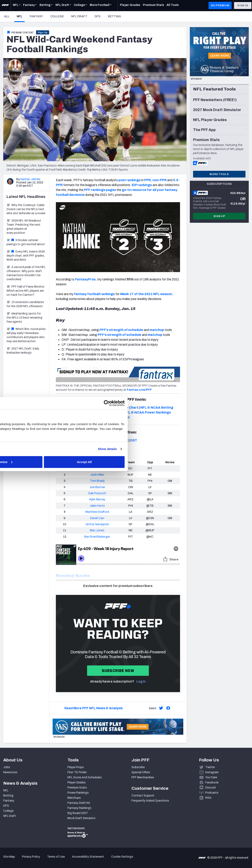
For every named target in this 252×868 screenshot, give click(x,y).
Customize (126, 464)
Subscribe (138, 767)
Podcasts (212, 793)
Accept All (185, 464)
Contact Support (143, 796)
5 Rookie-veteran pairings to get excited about (26, 242)
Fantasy (36, 16)
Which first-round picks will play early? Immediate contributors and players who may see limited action (26, 335)
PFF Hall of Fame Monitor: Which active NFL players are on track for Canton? (26, 291)
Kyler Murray (97, 499)
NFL (21, 16)
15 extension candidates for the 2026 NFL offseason (25, 304)
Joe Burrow (97, 487)
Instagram (212, 772)
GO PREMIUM (220, 6)
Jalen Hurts (97, 506)
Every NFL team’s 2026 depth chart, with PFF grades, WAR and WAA (26, 256)
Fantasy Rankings (79, 808)
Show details (197, 451)
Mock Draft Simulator (81, 818)
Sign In (243, 6)
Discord (210, 788)
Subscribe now (118, 671)
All (7, 16)
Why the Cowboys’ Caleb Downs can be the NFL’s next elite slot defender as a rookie (26, 209)
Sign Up (43, 32)
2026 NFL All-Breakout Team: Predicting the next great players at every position (24, 227)
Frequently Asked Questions (150, 801)
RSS (208, 798)
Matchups (74, 798)
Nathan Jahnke (30, 179)
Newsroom (10, 772)
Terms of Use (56, 857)
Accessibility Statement (88, 857)
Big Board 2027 (78, 813)
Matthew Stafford (97, 512)
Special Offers (141, 772)
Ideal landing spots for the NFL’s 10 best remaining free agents (24, 318)
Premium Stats (77, 788)
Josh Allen (97, 475)
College (57, 16)
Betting (114, 16)
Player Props (76, 767)
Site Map (9, 857)
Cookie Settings (122, 857)
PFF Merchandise (143, 777)
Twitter (210, 767)
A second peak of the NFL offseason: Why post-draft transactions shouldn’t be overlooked (26, 273)
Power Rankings (78, 793)
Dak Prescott (97, 493)
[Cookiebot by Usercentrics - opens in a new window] (197, 401)
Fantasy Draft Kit (79, 803)
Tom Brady (97, 481)
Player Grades (77, 783)
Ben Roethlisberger (97, 537)
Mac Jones (97, 530)
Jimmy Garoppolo (97, 524)
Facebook (212, 783)
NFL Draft (79, 16)
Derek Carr (97, 518)
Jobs (7, 767)
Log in (141, 681)
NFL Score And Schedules (85, 777)
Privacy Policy (31, 857)
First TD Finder (77, 772)
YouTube (211, 777)
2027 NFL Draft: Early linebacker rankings (23, 351)
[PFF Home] (5, 6)
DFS (98, 16)
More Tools (219, 174)
